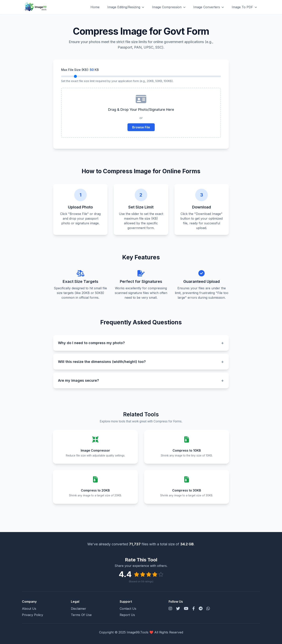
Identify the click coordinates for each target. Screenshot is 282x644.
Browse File (141, 127)
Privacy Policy (33, 615)
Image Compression (169, 7)
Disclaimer (79, 609)
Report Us (127, 615)
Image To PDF (244, 7)
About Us (29, 609)
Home (95, 7)
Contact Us (128, 609)
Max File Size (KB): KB (80, 70)
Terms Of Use (81, 615)
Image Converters (209, 7)
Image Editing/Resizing (126, 7)
